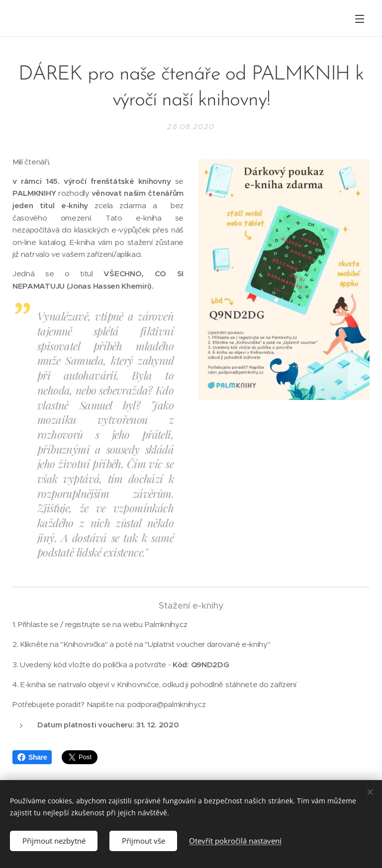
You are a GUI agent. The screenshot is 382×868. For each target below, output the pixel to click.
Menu (360, 19)
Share (32, 757)
